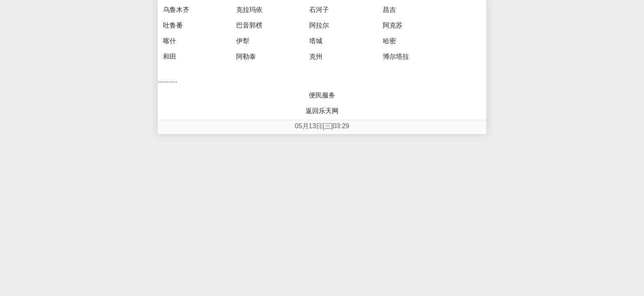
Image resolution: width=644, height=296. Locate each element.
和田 (170, 57)
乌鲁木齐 (176, 10)
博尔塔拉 (396, 57)
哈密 (389, 41)
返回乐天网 (322, 111)
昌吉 (389, 10)
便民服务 (322, 95)
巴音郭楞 (249, 25)
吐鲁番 (173, 25)
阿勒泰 (246, 57)
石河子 (319, 10)
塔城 (316, 41)
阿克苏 (393, 25)
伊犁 (243, 41)
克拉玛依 (249, 10)
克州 (316, 57)
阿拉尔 (319, 25)
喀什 (170, 41)
